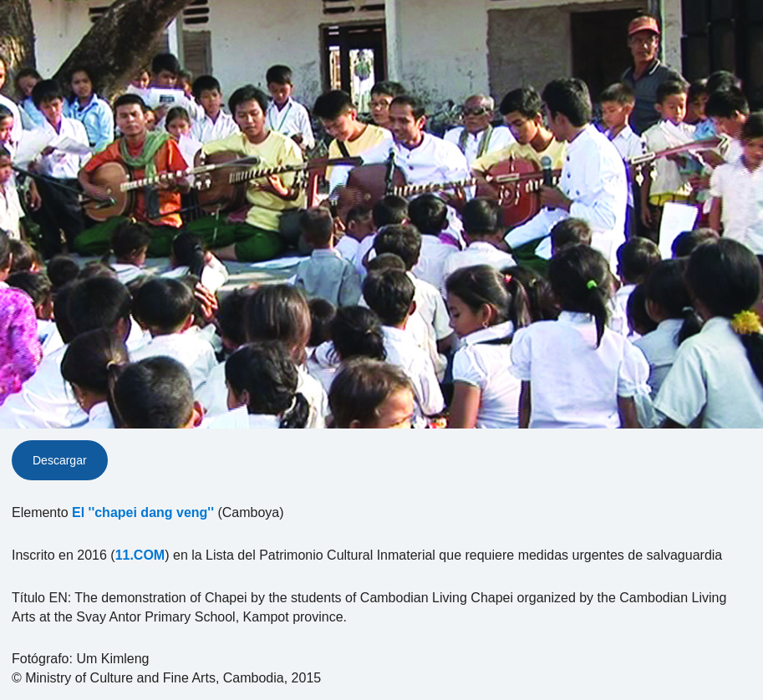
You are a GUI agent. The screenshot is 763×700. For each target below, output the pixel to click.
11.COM (140, 555)
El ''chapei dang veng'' (143, 512)
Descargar (60, 460)
